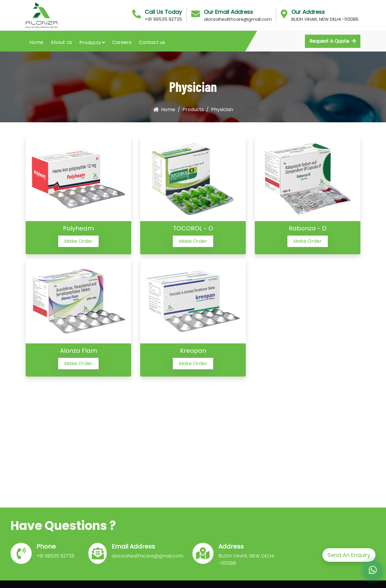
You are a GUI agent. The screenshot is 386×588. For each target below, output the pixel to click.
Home (36, 42)
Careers (122, 42)
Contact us (152, 42)
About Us (61, 42)
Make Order (78, 241)
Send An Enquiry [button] (349, 555)
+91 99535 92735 (163, 19)
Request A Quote (333, 41)
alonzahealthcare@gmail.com (238, 19)
